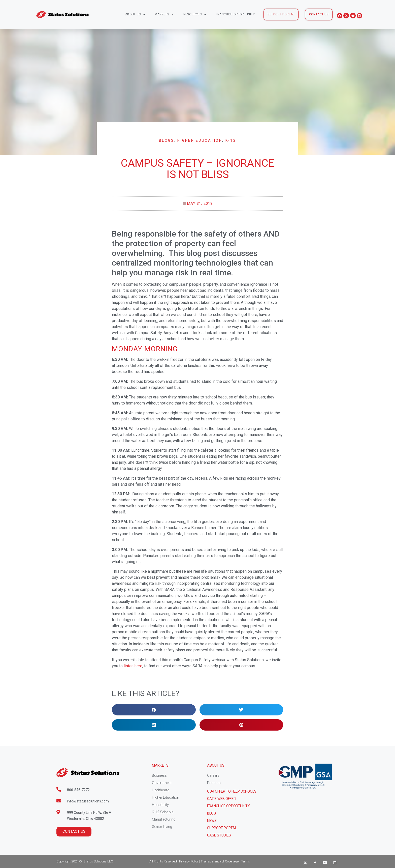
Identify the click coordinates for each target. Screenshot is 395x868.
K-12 (231, 140)
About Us (135, 15)
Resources (195, 15)
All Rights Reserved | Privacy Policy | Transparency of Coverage (194, 861)
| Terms (245, 861)
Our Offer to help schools (232, 791)
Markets (164, 15)
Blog (211, 813)
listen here (133, 666)
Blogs (167, 140)
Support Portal (222, 828)
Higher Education (200, 140)
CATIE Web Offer (221, 799)
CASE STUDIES (219, 835)
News (212, 821)
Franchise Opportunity (235, 14)
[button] (281, 15)
